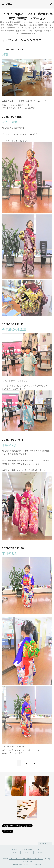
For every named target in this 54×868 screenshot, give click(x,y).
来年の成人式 (11, 445)
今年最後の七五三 (14, 329)
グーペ (27, 864)
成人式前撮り (11, 122)
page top (45, 843)
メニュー (8, 4)
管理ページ (36, 864)
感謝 (5, 55)
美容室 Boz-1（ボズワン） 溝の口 (26, 859)
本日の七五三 (11, 553)
